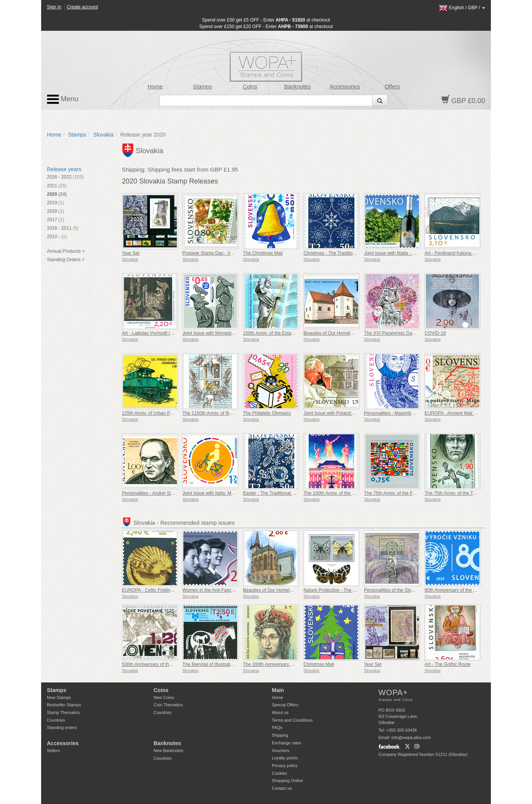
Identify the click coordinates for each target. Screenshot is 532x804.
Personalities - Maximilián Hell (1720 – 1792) (410, 413)
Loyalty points (285, 758)
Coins (250, 87)
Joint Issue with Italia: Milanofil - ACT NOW (226, 493)
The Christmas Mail (263, 253)
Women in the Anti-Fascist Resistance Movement (232, 590)
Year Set (131, 253)
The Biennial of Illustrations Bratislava (221, 664)
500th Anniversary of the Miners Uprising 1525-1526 (175, 664)
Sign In (54, 7)
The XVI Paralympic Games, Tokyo (400, 333)
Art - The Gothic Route (447, 664)
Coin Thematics (168, 705)
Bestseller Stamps (64, 705)
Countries (56, 720)
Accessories (345, 87)
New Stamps (59, 697)
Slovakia (103, 135)
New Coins (164, 697)
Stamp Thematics (63, 712)
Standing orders (62, 727)
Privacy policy (285, 766)
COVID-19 (435, 333)
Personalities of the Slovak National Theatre (409, 590)
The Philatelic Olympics (267, 413)
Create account (82, 7)
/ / (462, 8)
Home (155, 87)
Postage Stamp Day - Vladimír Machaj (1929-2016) (234, 253)
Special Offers (285, 705)
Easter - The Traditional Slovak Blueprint (284, 493)
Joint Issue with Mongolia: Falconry (218, 333)
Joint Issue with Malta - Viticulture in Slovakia (410, 253)
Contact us (282, 788)
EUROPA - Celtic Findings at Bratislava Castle (169, 590)
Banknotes (297, 87)
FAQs (277, 727)
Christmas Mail (318, 664)
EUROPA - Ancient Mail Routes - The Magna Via (474, 413)
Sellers (53, 751)
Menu (63, 99)
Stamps (203, 87)
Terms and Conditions (292, 720)
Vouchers (281, 751)
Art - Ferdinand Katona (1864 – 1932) (463, 253)
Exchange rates (286, 743)
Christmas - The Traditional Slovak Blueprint (348, 253)
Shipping (280, 735)
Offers (392, 87)
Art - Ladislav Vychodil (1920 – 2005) (160, 333)
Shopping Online (287, 781)
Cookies (279, 773)
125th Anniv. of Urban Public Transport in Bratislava (174, 413)
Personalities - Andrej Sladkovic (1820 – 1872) (169, 493)
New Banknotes (169, 751)
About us (280, 712)
